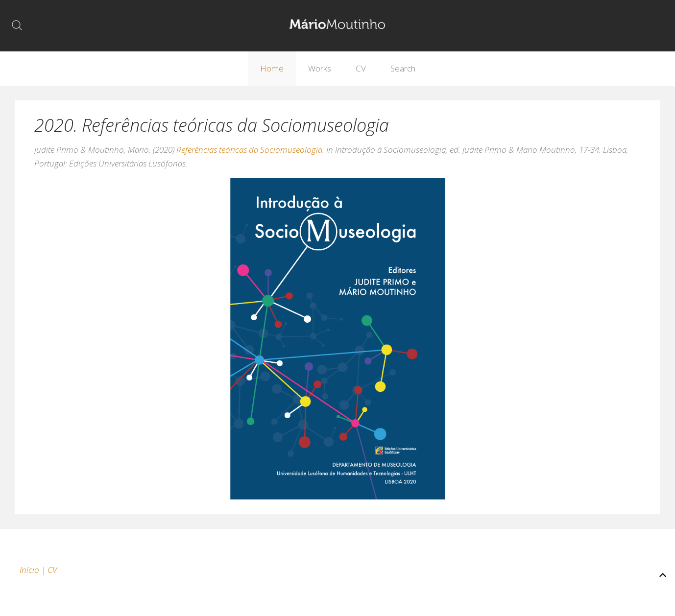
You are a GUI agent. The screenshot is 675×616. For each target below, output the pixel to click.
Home (272, 68)
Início (29, 570)
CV (361, 68)
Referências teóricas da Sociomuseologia (249, 150)
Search (403, 68)
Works (320, 68)
